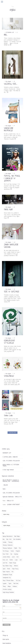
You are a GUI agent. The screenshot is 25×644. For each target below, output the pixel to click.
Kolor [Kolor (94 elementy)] (18, 557)
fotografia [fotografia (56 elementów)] (18, 551)
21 (14, 174)
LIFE (13, 32)
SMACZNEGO (9, 376)
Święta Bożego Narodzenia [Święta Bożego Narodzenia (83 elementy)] (8, 592)
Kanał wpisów (6, 639)
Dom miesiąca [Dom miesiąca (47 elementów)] (6, 551)
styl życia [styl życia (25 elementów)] (18, 580)
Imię (3, 612)
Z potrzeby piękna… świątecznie (10, 457)
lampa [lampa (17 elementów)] (16, 560)
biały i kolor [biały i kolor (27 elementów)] (9, 539)
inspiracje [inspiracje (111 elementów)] (16, 554)
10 (14, 207)
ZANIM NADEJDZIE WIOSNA (11, 246)
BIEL (6, 35)
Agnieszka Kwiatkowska (8, 497)
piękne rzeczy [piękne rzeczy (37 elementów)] (15, 569)
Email (12, 606)
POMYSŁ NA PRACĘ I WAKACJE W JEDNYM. (12, 178)
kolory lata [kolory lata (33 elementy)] (5, 560)
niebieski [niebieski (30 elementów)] (16, 566)
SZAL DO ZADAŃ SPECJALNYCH (11, 461)
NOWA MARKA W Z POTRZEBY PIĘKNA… (11, 465)
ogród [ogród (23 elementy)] (4, 569)
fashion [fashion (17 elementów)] (12, 551)
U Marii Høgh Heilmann (8, 470)
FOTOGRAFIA (8, 32)
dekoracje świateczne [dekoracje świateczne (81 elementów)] (7, 548)
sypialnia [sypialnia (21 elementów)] (5, 583)
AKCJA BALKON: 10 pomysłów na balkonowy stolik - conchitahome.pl (11, 481)
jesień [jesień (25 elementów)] (13, 557)
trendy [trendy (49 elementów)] (4, 586)
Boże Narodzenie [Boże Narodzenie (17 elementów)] (17, 539)
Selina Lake (8, 415)
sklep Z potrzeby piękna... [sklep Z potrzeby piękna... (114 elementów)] (8, 580)
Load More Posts (12, 433)
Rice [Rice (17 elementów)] (13, 572)
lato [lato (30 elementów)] (21, 560)
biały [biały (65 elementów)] (4, 539)
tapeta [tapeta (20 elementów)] (10, 583)
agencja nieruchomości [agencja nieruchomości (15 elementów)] (8, 536)
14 (14, 81)
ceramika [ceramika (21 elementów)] (5, 542)
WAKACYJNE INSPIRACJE (9, 129)
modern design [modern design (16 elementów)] (13, 563)
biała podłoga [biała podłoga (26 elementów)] (17, 536)
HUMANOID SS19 (7, 453)
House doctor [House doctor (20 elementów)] (6, 554)
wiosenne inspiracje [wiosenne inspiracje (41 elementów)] (7, 589)
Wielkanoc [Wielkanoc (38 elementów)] (15, 586)
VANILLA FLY (18, 497)
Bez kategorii (8, 81)
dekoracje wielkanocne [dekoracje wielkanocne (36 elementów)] (8, 545)
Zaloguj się (5, 635)
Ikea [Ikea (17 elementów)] (11, 554)
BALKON (6, 485)
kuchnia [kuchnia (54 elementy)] (11, 560)
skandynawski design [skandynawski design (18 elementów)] (7, 575)
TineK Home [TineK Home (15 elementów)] (16, 583)
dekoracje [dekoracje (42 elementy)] (10, 542)
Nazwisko (5, 618)
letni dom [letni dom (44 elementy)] (5, 563)
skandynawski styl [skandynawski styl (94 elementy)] (7, 578)
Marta (4, 489)
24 (15, 242)
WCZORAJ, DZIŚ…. (11, 84)
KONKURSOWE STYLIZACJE (9, 342)
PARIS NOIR (8, 210)
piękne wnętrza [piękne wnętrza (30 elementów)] (6, 572)
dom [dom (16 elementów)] (20, 548)
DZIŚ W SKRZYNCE (12, 292)
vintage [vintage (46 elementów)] (9, 586)
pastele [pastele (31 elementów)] (9, 569)
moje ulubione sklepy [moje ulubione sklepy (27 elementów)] (7, 566)
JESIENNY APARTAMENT (13, 505)
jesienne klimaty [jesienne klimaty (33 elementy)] (6, 557)
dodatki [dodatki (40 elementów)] (15, 548)
